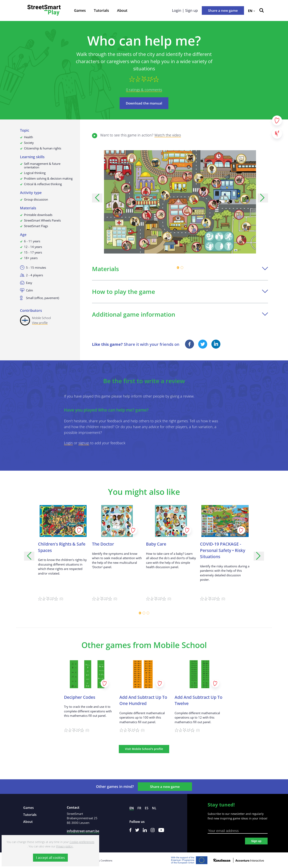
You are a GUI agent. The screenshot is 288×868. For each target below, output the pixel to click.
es (147, 808)
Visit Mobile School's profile (144, 749)
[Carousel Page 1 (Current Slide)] (178, 268)
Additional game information (180, 314)
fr (139, 808)
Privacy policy (65, 846)
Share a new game (223, 10)
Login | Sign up (185, 10)
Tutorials (101, 10)
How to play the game (180, 292)
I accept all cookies (50, 858)
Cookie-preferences (82, 842)
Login (68, 443)
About (122, 10)
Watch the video (168, 135)
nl (154, 808)
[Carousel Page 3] (148, 613)
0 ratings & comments (144, 90)
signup (84, 443)
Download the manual (144, 103)
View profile (40, 323)
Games (80, 10)
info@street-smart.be (83, 831)
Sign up (256, 841)
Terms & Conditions (101, 861)
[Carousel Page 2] (182, 268)
